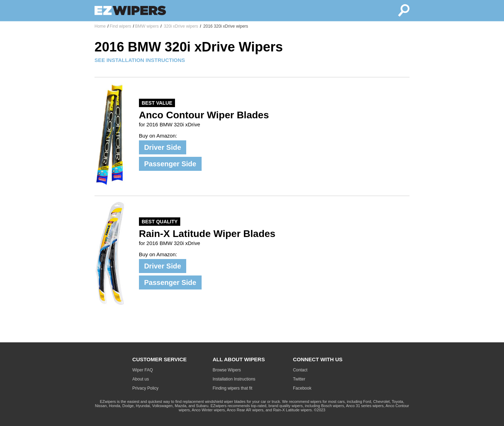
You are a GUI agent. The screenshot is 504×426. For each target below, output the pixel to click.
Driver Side (163, 147)
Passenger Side (170, 164)
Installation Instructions (234, 379)
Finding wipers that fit (233, 388)
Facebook (302, 388)
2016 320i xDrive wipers (225, 26)
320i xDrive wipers (180, 26)
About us (141, 379)
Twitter (299, 379)
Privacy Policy (145, 388)
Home (100, 26)
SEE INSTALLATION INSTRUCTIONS (140, 60)
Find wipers (120, 26)
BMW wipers (147, 26)
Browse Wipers (227, 370)
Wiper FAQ (143, 370)
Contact (300, 370)
